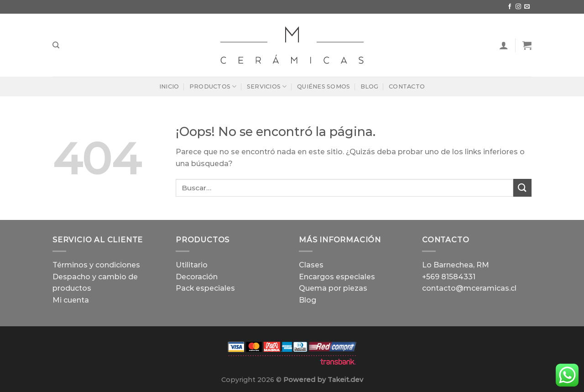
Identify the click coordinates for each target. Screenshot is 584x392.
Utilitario (192, 265)
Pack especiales (205, 288)
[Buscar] (56, 45)
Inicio (169, 86)
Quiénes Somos (323, 86)
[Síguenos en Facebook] (510, 7)
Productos (213, 86)
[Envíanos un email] (527, 7)
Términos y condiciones (96, 265)
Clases (311, 265)
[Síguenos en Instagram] (518, 7)
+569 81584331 (449, 277)
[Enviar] (522, 188)
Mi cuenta (71, 300)
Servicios (267, 86)
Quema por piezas (333, 288)
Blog (370, 86)
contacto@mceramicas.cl (469, 288)
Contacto (407, 86)
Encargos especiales (337, 277)
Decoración (197, 277)
